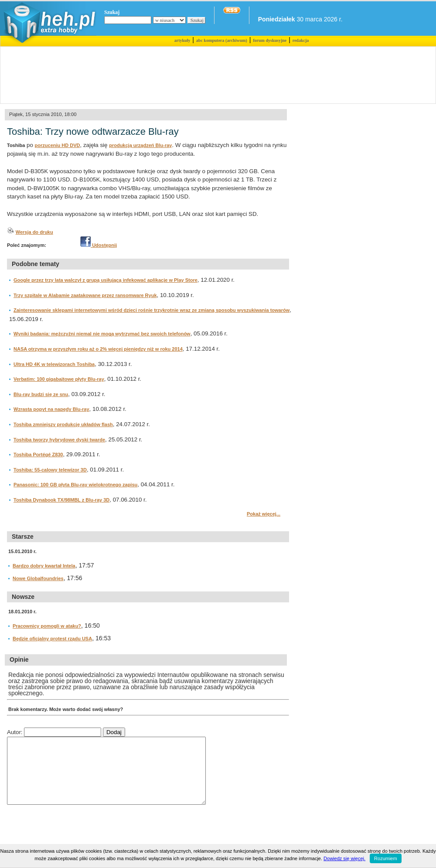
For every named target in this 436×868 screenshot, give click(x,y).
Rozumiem (386, 858)
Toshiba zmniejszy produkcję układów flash (63, 424)
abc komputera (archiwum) (222, 40)
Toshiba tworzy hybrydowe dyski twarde (59, 440)
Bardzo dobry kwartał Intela (44, 566)
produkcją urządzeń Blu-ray (140, 145)
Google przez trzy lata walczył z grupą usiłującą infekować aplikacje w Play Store (106, 280)
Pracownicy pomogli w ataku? (47, 626)
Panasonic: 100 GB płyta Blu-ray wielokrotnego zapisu (75, 485)
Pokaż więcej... (264, 514)
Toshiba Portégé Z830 (38, 455)
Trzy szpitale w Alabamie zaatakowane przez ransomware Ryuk (85, 295)
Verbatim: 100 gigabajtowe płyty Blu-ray (59, 379)
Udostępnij (99, 245)
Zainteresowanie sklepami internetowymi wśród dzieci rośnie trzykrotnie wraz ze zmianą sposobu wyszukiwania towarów (152, 310)
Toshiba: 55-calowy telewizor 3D (50, 470)
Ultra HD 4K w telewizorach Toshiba (54, 364)
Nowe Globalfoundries (38, 578)
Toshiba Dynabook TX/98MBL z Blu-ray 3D (61, 500)
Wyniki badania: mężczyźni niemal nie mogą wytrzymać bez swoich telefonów (102, 334)
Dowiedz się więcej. (344, 858)
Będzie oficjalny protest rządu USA (52, 639)
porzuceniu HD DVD (58, 145)
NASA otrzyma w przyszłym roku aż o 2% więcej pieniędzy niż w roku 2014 (98, 349)
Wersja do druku (34, 232)
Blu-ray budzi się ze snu (41, 394)
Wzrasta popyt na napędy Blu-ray (51, 409)
